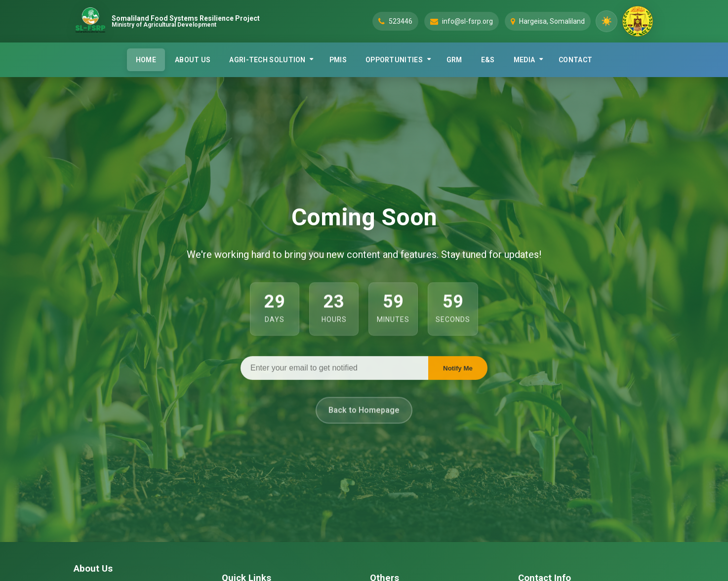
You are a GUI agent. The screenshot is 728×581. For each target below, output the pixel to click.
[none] (270, 60)
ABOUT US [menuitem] (193, 60)
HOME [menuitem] (146, 60)
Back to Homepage (364, 415)
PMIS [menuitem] (338, 60)
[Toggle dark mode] (607, 21)
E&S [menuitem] (488, 60)
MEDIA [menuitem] (525, 60)
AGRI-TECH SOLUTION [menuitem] (267, 60)
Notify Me (458, 370)
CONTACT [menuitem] (575, 60)
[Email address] (334, 370)
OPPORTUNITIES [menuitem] (394, 60)
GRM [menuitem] (454, 60)
